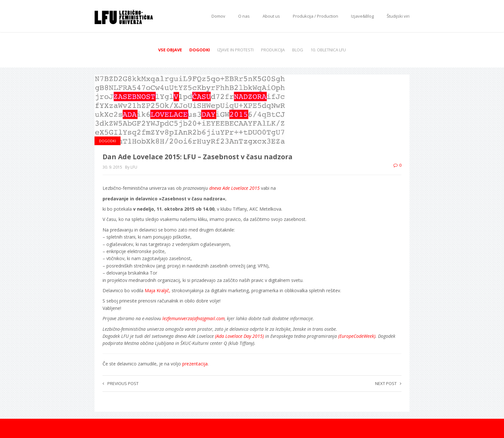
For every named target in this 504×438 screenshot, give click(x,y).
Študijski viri (398, 16)
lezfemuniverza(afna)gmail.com (194, 318)
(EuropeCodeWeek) (357, 336)
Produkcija (273, 50)
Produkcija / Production (315, 16)
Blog (298, 50)
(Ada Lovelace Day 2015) (239, 336)
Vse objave (170, 50)
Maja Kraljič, (158, 290)
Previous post (121, 383)
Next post (388, 383)
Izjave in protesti (235, 50)
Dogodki (200, 50)
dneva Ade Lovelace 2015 (234, 188)
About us (271, 16)
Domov (218, 16)
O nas (244, 16)
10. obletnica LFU (328, 50)
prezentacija (195, 364)
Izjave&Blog (362, 16)
